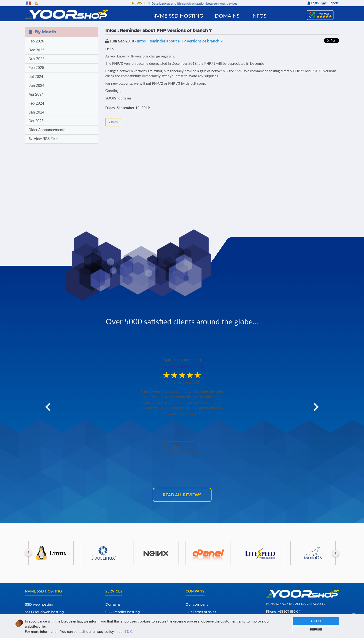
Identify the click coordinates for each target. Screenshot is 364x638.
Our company (197, 604)
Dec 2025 (36, 50)
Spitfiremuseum (182, 359)
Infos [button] (259, 16)
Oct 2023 (36, 121)
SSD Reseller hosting (123, 612)
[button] (145, 4)
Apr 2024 (36, 94)
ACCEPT (316, 621)
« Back (113, 122)
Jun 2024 (36, 85)
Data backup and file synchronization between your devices (195, 4)
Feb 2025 (36, 68)
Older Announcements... (48, 130)
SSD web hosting (39, 604)
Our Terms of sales (201, 612)
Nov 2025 (37, 59)
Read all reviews (182, 495)
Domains (113, 604)
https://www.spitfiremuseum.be (182, 366)
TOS (128, 632)
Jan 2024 (36, 112)
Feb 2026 (36, 41)
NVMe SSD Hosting (178, 16)
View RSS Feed (44, 139)
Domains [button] (227, 16)
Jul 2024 (36, 77)
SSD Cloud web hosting (44, 612)
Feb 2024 (36, 103)
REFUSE (316, 629)
